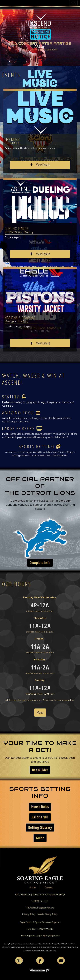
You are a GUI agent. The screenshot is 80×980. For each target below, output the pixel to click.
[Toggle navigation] (74, 3)
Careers (49, 887)
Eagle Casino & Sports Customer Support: (40, 922)
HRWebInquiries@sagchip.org (40, 908)
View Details (40, 165)
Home (32, 887)
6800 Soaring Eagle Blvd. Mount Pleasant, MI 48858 (40, 894)
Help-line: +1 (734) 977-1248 (40, 929)
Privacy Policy (29, 914)
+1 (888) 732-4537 (40, 901)
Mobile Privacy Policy (48, 914)
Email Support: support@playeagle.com (40, 935)
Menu (40, 712)
